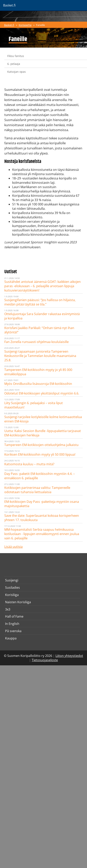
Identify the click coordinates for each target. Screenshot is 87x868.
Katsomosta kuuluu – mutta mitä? (29, 464)
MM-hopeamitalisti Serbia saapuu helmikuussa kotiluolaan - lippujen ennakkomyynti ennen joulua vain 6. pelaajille (42, 534)
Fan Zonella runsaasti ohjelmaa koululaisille (37, 342)
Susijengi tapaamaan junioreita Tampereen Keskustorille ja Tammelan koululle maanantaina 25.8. (40, 356)
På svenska (13, 631)
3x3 (8, 609)
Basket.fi (9, 25)
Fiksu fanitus (16, 56)
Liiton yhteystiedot (69, 656)
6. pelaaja (14, 64)
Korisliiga (12, 595)
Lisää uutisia (13, 547)
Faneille (40, 25)
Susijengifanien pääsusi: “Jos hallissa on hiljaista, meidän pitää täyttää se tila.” (40, 302)
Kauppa (11, 638)
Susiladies (12, 588)
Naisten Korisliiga (18, 602)
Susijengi (12, 580)
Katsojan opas (17, 72)
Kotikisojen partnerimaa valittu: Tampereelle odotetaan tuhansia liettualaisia (37, 490)
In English (12, 624)
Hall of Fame (14, 616)
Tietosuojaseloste (45, 660)
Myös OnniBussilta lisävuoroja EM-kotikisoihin (38, 384)
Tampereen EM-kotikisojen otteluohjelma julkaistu (41, 445)
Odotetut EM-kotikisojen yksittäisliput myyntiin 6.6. (42, 393)
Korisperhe (25, 25)
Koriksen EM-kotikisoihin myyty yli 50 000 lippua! (40, 454)
